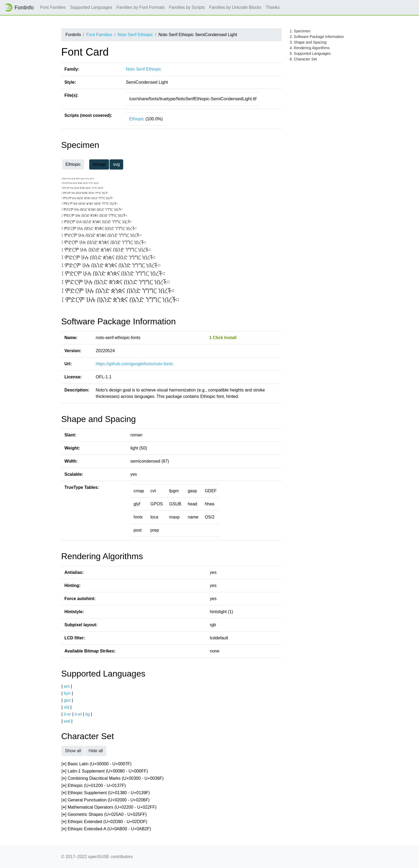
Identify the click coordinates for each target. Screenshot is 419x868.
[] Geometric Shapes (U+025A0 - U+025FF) (104, 815)
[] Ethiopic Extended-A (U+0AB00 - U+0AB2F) (106, 829)
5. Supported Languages (310, 53)
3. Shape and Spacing (308, 42)
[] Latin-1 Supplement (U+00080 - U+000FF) (105, 771)
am (67, 686)
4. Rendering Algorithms (310, 48)
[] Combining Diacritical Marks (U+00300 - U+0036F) (112, 779)
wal (67, 721)
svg (116, 164)
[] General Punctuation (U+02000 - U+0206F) (106, 800)
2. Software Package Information (317, 37)
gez (67, 700)
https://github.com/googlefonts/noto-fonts (134, 364)
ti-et (78, 714)
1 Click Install (223, 338)
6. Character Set (303, 59)
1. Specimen (300, 31)
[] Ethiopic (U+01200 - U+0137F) (94, 786)
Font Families (53, 7)
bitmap (99, 164)
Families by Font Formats (141, 7)
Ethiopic (137, 119)
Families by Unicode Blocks (235, 7)
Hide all (96, 751)
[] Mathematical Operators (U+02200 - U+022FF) (109, 807)
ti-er (68, 714)
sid (67, 707)
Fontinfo (19, 7)
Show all (73, 751)
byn (67, 693)
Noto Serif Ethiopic (135, 35)
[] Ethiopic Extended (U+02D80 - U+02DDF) (104, 822)
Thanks (273, 7)
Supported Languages (91, 7)
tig (88, 714)
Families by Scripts (187, 7)
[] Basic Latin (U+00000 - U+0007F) (96, 764)
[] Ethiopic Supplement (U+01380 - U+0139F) (106, 793)
